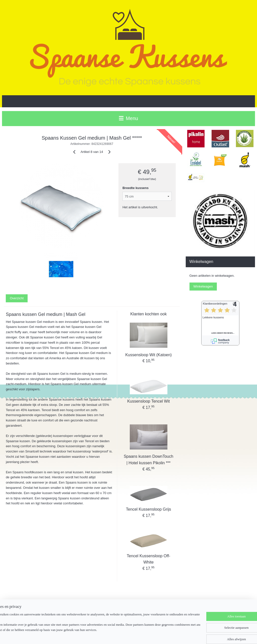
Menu (128, 118)
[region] (95, 625)
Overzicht (17, 298)
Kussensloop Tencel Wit (149, 401)
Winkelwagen (203, 286)
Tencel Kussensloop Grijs (149, 509)
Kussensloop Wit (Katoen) (148, 355)
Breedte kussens (136, 188)
